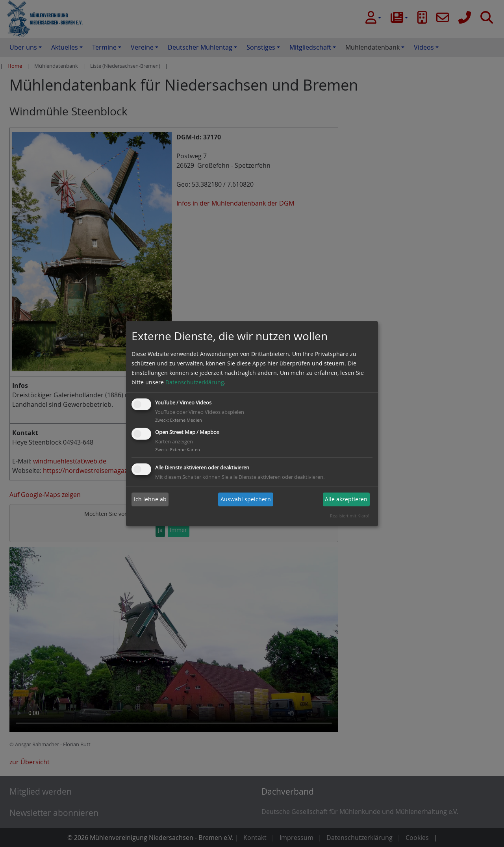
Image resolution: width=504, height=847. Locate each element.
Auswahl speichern (246, 499)
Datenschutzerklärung (195, 382)
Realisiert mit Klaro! (350, 516)
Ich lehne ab (150, 499)
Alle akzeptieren (346, 499)
